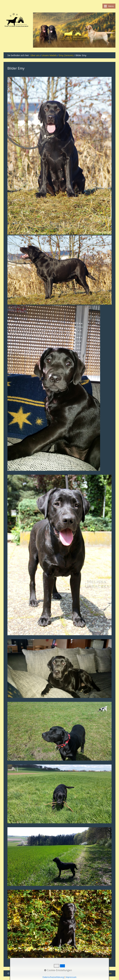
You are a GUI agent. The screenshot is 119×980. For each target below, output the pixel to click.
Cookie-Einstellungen (58, 970)
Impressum (71, 977)
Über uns (35, 55)
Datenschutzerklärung (53, 977)
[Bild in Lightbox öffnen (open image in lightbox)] (59, 156)
